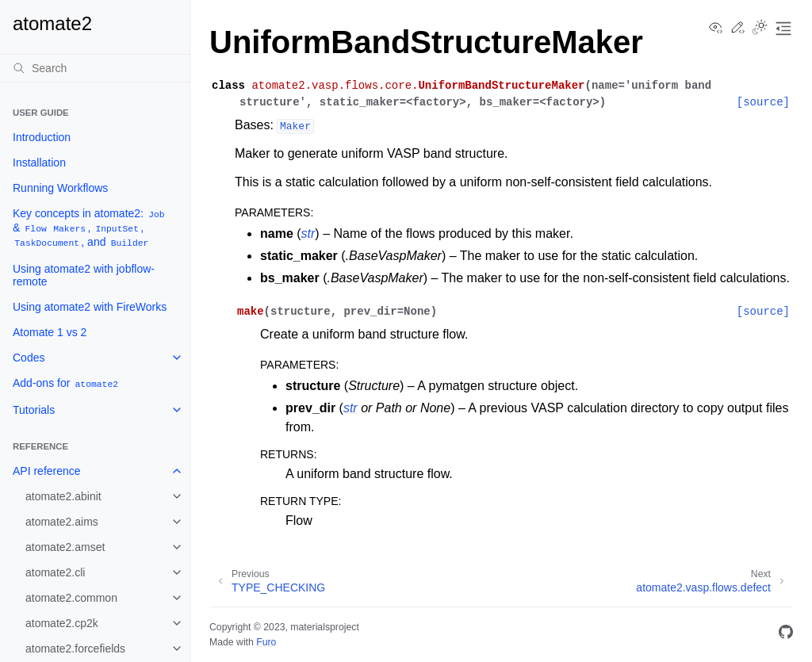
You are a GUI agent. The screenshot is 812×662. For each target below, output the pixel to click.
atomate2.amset (65, 547)
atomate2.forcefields (75, 649)
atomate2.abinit (63, 496)
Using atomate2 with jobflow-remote (84, 275)
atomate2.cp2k (62, 623)
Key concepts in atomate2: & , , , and (90, 228)
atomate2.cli (55, 572)
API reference (47, 471)
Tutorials (34, 410)
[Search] (95, 68)
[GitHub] (786, 635)
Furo (266, 642)
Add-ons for (66, 383)
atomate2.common (71, 598)
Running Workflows (60, 188)
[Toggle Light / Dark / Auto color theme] (760, 29)
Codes (29, 358)
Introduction (42, 137)
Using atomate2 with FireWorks (90, 307)
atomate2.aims (62, 522)
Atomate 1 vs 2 (50, 332)
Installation (39, 163)
